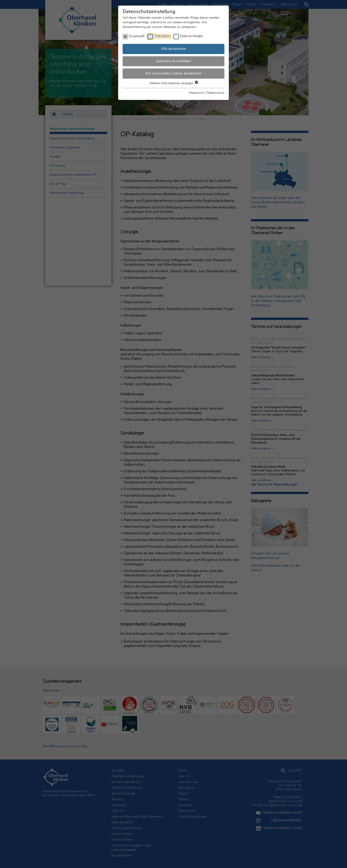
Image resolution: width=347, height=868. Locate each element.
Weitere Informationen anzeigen (173, 83)
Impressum (197, 93)
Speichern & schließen (173, 61)
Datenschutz (216, 93)
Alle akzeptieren (174, 49)
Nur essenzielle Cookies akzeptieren (173, 73)
